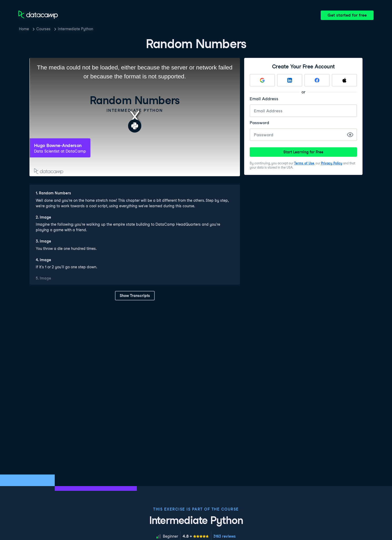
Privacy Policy (332, 163)
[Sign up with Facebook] (317, 80)
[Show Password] (350, 135)
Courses (43, 29)
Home (24, 29)
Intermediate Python (76, 29)
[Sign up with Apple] (344, 80)
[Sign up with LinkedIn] (290, 80)
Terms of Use (304, 163)
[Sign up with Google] (262, 80)
